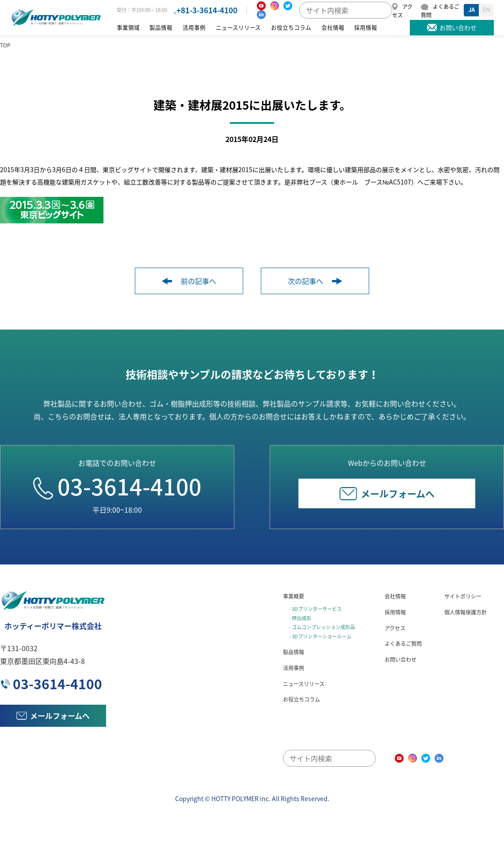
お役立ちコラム (291, 27)
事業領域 (128, 27)
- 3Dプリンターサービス (315, 609)
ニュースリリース (238, 27)
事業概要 (294, 596)
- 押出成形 (300, 618)
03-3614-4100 (117, 486)
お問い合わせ (401, 660)
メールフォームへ (387, 493)
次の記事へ (315, 281)
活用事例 (194, 27)
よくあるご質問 (403, 644)
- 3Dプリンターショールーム (320, 636)
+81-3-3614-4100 (207, 10)
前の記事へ (189, 281)
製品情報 (161, 27)
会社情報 (333, 27)
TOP (5, 45)
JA (472, 10)
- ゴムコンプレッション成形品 (322, 627)
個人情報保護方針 (466, 612)
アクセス (395, 628)
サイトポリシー (463, 596)
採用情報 (366, 27)
